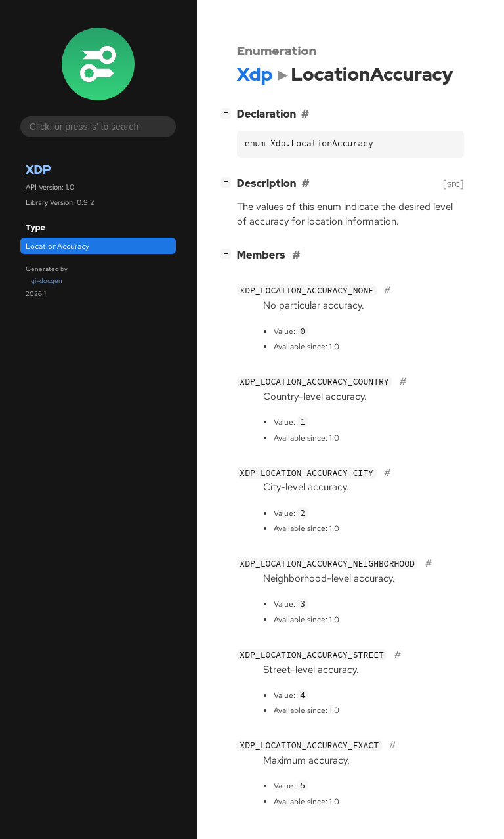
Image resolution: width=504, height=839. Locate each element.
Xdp (38, 170)
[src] (453, 183)
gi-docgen (47, 281)
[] (228, 113)
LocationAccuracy (57, 246)
